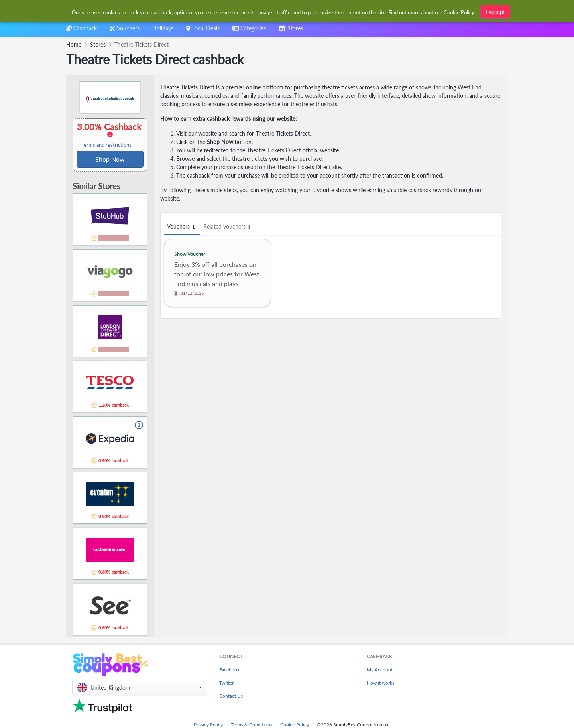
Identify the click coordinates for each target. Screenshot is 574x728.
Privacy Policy (208, 725)
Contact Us (231, 696)
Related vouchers (228, 227)
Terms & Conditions (252, 725)
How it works (380, 683)
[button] (140, 688)
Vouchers (182, 227)
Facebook (229, 670)
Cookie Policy (295, 725)
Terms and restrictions (106, 145)
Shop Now (110, 159)
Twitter (226, 683)
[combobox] (274, 11)
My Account (380, 670)
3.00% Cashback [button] (110, 135)
